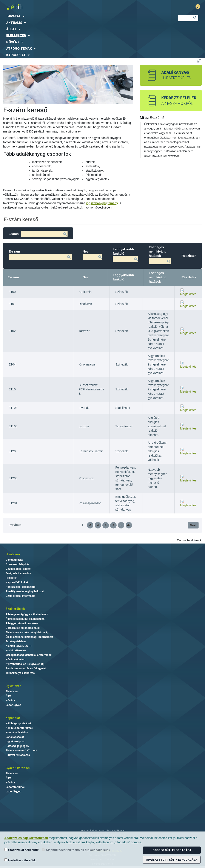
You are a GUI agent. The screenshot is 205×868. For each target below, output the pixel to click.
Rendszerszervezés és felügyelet (26, 669)
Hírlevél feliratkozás (18, 755)
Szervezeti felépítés (18, 564)
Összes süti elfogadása (172, 850)
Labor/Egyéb (13, 705)
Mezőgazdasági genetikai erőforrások (29, 655)
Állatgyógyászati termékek (22, 623)
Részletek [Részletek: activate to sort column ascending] (189, 277)
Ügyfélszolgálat (15, 742)
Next (193, 525)
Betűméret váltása (199, 61)
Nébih (69, 7)
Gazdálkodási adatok (18, 569)
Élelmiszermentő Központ (21, 751)
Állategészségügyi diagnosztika (25, 619)
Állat (8, 696)
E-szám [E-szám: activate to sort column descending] (13, 277)
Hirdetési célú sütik (20, 860)
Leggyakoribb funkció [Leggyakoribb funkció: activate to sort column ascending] (123, 277)
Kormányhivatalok (17, 732)
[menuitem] (85, 16)
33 (129, 525)
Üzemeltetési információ (20, 596)
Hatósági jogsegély (17, 746)
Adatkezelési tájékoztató (21, 587)
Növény (10, 700)
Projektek (11, 578)
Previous (15, 525)
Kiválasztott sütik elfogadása (172, 860)
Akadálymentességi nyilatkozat (25, 591)
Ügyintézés (13, 686)
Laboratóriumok (15, 787)
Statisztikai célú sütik (22, 850)
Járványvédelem (16, 641)
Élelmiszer (12, 691)
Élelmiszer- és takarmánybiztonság (27, 632)
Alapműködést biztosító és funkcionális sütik (76, 850)
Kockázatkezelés (16, 650)
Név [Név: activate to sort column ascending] (86, 277)
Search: (38, 234)
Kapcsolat (13, 718)
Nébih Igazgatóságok (18, 723)
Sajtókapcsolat (15, 737)
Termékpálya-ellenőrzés (20, 673)
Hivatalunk (13, 554)
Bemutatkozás (14, 560)
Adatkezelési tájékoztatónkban (26, 838)
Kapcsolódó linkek (17, 582)
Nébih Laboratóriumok (19, 728)
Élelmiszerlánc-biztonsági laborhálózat (29, 637)
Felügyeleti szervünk (18, 573)
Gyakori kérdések (18, 768)
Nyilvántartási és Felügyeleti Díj (25, 664)
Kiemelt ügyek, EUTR (19, 646)
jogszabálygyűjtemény (102, 203)
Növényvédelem (15, 659)
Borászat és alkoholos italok (23, 628)
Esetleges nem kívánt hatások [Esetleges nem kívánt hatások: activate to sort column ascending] (157, 277)
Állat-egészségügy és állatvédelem (27, 614)
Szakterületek (15, 609)
